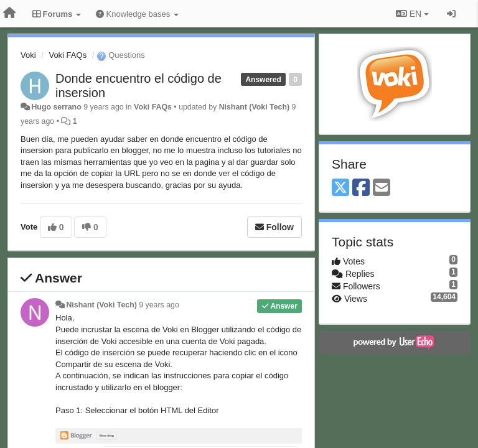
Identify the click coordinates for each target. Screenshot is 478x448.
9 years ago (159, 305)
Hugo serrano (56, 107)
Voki (28, 55)
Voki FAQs (68, 55)
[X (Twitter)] (340, 188)
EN (412, 14)
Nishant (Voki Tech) (254, 107)
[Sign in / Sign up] (451, 14)
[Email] (382, 188)
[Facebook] (361, 188)
